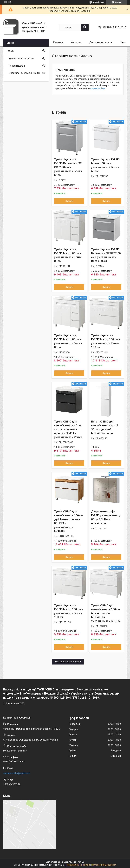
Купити (69, 201)
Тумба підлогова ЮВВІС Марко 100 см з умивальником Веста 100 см (68, 611)
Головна (58, 42)
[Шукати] (85, 27)
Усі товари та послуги (67, 662)
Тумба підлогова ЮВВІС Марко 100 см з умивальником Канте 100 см (106, 341)
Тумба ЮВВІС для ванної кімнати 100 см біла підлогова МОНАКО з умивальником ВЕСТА (105, 613)
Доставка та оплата (101, 42)
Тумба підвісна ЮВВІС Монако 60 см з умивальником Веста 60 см (105, 165)
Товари (10, 51)
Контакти (76, 42)
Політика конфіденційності (104, 865)
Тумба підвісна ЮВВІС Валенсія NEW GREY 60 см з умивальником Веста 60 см (106, 255)
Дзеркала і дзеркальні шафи (24, 73)
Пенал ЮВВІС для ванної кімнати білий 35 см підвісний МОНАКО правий (105, 427)
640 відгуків (99, 2)
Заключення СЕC (15, 704)
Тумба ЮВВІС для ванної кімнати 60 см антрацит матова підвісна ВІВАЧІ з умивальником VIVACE (69, 429)
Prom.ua (81, 862)
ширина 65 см (98, 88)
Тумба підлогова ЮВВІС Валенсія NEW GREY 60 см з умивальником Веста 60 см (68, 167)
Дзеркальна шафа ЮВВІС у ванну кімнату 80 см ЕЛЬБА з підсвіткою (106, 517)
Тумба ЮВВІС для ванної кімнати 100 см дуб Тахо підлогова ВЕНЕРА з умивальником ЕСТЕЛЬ (68, 521)
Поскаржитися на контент (78, 865)
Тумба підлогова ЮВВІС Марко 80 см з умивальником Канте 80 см (68, 255)
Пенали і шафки (17, 66)
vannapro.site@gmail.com (17, 773)
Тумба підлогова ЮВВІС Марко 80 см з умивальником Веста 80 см (68, 341)
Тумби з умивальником (21, 59)
